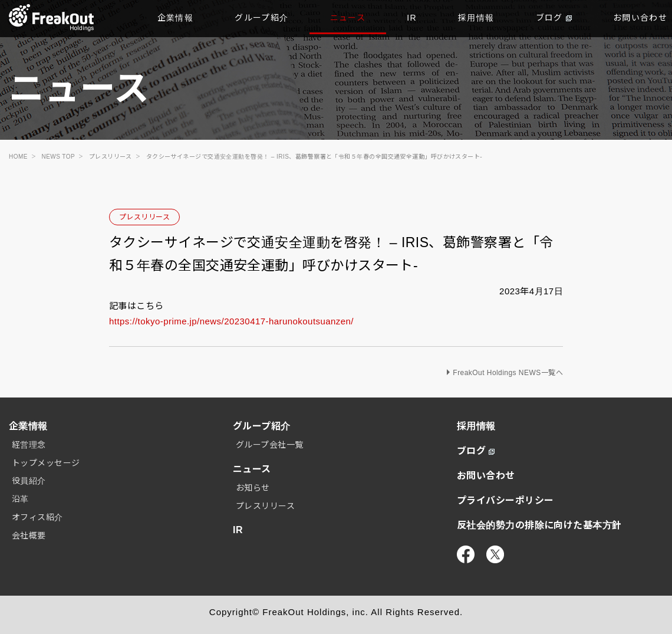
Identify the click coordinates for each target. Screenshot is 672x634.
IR (412, 18)
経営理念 (29, 445)
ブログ (554, 18)
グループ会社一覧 (270, 445)
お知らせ (253, 488)
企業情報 (176, 18)
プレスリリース (144, 217)
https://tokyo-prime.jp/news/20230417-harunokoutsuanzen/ (231, 321)
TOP (52, 18)
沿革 (20, 499)
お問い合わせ (486, 476)
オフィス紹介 (37, 517)
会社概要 (29, 536)
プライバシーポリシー (505, 500)
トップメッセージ (46, 463)
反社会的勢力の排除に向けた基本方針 (539, 525)
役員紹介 (29, 481)
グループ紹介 (261, 18)
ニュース (348, 18)
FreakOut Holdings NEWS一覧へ (508, 373)
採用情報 (476, 18)
